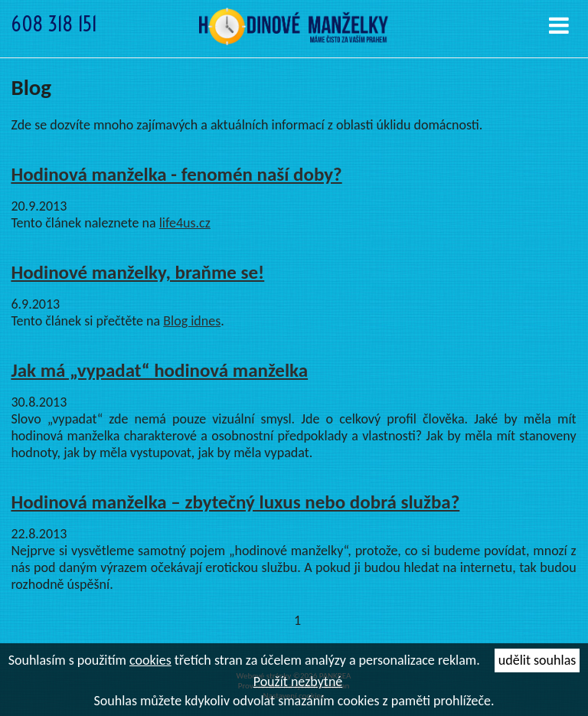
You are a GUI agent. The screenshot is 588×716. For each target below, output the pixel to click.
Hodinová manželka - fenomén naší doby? (176, 174)
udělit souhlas (537, 660)
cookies (150, 660)
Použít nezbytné (298, 682)
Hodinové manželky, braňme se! (137, 272)
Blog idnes (192, 321)
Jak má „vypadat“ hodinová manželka (159, 370)
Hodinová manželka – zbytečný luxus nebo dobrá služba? (235, 502)
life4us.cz (185, 223)
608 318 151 (54, 24)
